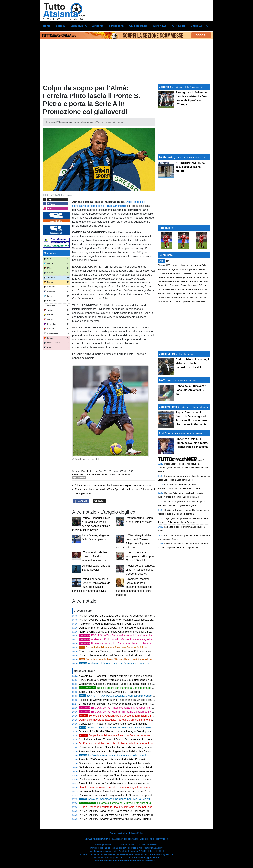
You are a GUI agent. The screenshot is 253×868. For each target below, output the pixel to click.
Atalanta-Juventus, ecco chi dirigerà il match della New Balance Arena (120, 751)
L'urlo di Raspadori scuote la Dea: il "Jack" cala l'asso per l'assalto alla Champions (127, 807)
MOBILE (144, 839)
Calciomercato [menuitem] (138, 26)
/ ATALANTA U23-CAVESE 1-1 (119, 696)
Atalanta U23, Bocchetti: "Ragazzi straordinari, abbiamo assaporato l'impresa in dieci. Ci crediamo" (137, 676)
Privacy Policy (136, 833)
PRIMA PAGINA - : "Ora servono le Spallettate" (112, 811)
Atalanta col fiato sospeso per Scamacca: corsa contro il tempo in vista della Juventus (134, 663)
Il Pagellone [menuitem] (116, 26)
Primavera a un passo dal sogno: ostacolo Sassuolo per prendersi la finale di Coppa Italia (131, 795)
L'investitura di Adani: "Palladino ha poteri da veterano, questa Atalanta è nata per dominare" (133, 747)
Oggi (161, 261)
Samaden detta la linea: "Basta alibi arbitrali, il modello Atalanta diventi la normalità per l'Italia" (137, 659)
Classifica (50, 253)
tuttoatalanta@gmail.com (161, 854)
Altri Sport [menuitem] (178, 26)
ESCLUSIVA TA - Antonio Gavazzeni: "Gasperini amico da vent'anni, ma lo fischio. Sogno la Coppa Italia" (147, 708)
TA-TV (163, 380)
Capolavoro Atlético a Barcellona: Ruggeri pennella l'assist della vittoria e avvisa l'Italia (129, 684)
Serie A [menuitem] (60, 26)
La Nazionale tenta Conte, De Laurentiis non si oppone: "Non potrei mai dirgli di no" (128, 791)
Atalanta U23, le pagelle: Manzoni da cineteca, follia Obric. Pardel (130, 640)
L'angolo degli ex (89, 471)
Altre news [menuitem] (160, 26)
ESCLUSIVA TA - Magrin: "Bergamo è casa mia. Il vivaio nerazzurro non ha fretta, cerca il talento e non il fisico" (150, 712)
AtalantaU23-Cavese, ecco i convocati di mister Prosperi (112, 759)
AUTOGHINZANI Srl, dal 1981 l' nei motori (191, 167)
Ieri (168, 261)
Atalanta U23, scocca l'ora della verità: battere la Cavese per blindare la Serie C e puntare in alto (135, 783)
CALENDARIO (119, 839)
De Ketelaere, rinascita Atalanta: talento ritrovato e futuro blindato (117, 767)
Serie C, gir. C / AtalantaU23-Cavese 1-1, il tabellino (109, 692)
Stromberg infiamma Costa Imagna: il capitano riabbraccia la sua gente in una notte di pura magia (134, 587)
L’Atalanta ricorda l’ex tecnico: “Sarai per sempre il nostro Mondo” (96, 556)
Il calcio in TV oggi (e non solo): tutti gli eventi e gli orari (111, 624)
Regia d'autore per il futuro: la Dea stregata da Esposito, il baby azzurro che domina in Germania (145, 688)
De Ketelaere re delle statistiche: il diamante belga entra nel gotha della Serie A (125, 743)
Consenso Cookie (118, 833)
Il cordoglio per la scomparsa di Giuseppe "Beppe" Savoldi (140, 556)
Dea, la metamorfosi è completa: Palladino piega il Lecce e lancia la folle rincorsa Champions (134, 787)
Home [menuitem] (47, 26)
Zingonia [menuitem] (98, 26)
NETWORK (90, 839)
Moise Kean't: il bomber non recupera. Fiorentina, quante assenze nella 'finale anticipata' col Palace (183, 468)
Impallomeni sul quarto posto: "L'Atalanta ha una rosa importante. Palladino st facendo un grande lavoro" (140, 775)
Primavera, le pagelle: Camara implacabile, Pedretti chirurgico (121, 644)
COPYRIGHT (162, 839)
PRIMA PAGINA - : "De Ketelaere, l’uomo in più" (119, 819)
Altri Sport (165, 433)
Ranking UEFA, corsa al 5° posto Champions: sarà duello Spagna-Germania (124, 632)
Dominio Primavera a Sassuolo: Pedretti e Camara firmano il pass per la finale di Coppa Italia (134, 720)
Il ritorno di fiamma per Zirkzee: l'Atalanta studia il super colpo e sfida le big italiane (136, 803)
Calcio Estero (167, 354)
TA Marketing (167, 157)
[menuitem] (207, 26)
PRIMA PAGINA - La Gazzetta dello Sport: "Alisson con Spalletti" (117, 616)
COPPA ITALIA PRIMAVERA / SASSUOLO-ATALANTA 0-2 (135, 728)
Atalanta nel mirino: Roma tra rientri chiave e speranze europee (116, 771)
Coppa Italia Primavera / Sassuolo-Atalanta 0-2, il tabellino (113, 724)
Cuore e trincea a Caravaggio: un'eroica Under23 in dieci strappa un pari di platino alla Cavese (134, 651)
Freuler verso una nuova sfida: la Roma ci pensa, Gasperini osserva (140, 570)
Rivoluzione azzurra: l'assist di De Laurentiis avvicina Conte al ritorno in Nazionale (127, 779)
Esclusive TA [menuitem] (79, 26)
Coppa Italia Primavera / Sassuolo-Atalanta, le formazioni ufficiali (122, 736)
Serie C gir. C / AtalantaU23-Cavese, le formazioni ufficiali (117, 716)
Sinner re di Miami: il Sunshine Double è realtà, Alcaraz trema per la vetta (192, 443)
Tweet (99, 501)
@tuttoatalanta (124, 474)
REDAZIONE (104, 839)
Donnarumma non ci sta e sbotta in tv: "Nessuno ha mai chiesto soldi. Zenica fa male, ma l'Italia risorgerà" (141, 628)
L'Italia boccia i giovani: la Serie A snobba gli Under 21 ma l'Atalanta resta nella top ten (130, 704)
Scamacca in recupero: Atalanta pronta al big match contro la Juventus (120, 763)
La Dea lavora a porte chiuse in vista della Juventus (114, 755)
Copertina (165, 87)
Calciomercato (168, 407)
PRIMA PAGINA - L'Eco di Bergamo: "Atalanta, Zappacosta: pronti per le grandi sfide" (129, 620)
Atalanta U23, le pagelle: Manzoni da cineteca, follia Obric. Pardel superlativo (194, 265)
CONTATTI (133, 839)
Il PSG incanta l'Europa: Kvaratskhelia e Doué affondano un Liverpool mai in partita (128, 680)
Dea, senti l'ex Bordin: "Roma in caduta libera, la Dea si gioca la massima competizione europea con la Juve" (143, 732)
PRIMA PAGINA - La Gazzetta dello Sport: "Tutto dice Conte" (115, 815)
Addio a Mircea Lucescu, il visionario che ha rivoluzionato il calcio (192, 364)
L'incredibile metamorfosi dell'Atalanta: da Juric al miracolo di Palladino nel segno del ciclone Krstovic (138, 655)
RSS (152, 839)
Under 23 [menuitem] (196, 26)
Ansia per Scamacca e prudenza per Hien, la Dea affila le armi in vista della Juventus (133, 799)
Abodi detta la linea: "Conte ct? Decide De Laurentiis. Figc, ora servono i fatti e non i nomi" (132, 739)
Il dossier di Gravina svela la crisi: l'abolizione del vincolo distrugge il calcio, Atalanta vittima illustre (137, 700)
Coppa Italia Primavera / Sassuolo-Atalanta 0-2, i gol (113, 647)
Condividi (81, 501)
